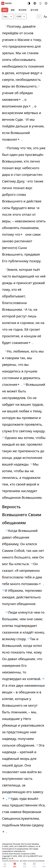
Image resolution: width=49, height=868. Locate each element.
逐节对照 (34, 10)
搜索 (13, 10)
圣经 (5, 10)
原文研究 (22, 10)
